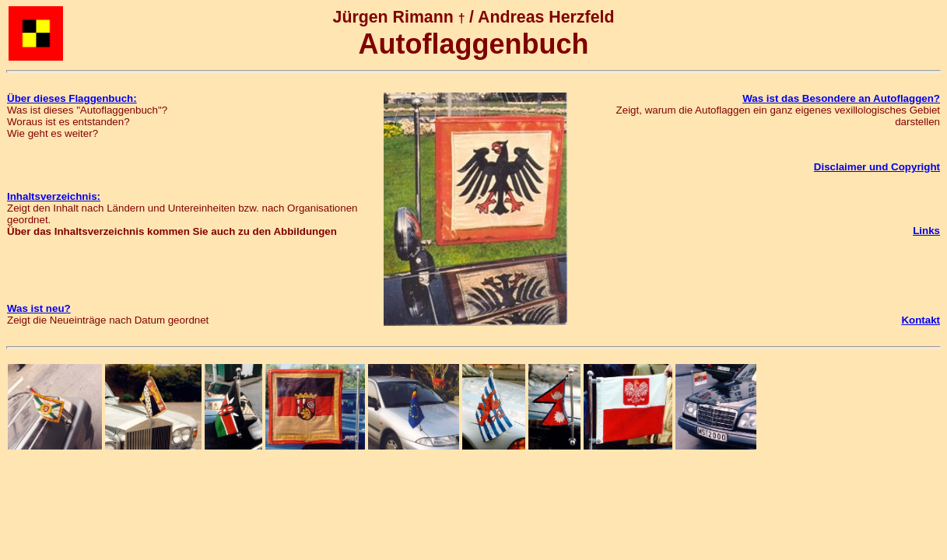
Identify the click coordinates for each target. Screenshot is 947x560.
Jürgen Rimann (393, 17)
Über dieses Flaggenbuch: (72, 98)
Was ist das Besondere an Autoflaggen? (841, 98)
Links (926, 231)
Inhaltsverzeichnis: (54, 196)
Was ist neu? (39, 308)
